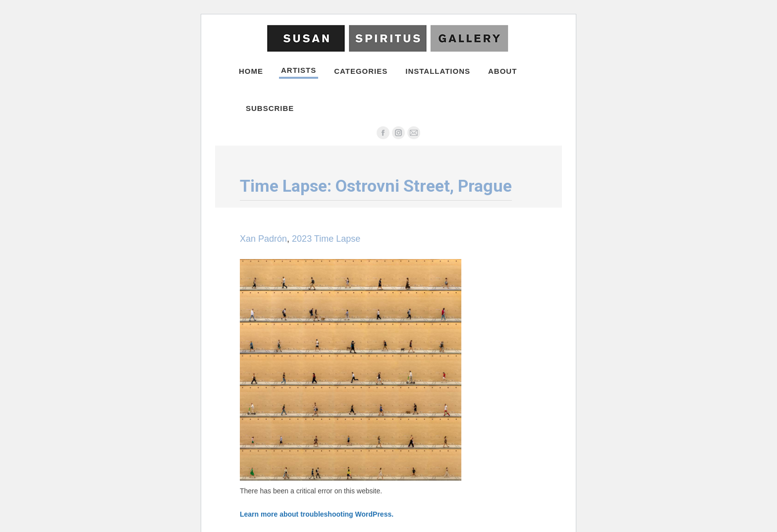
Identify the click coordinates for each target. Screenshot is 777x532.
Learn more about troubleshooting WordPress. (317, 514)
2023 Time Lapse (326, 239)
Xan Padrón (263, 239)
